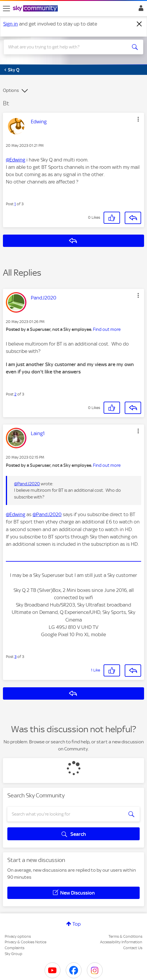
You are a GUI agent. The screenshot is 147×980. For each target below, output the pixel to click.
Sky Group (13, 954)
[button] (138, 119)
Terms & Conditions (125, 936)
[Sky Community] (36, 9)
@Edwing (16, 160)
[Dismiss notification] (139, 24)
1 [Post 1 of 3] (15, 204)
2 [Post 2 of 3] (15, 394)
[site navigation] (6, 9)
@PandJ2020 (27, 484)
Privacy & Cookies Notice (26, 942)
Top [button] (77, 924)
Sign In (140, 10)
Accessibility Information (121, 942)
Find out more (107, 329)
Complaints (15, 948)
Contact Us (133, 948)
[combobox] (67, 47)
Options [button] (11, 90)
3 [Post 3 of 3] (15, 657)
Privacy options (18, 936)
